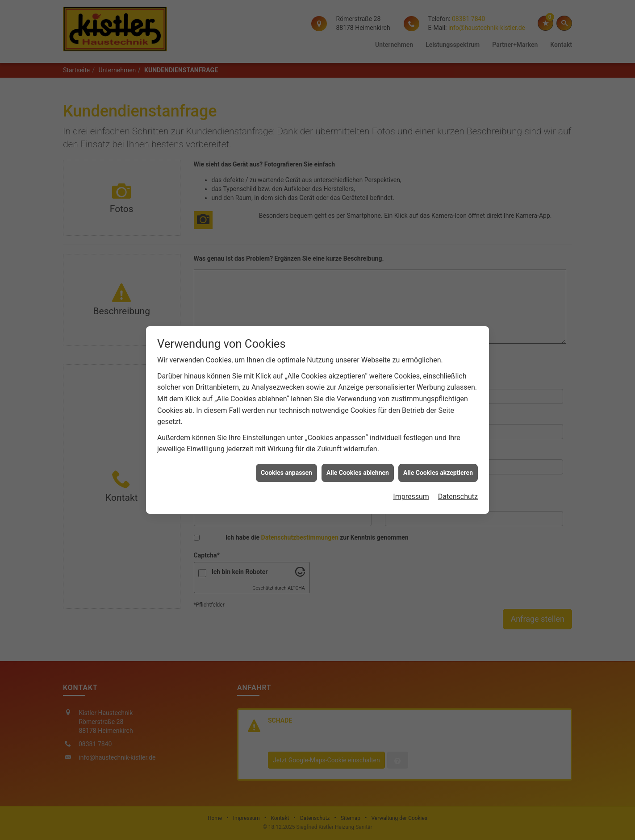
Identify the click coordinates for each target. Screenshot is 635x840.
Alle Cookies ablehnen (358, 462)
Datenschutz (458, 487)
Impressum (411, 487)
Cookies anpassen (286, 462)
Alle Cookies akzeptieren (438, 462)
